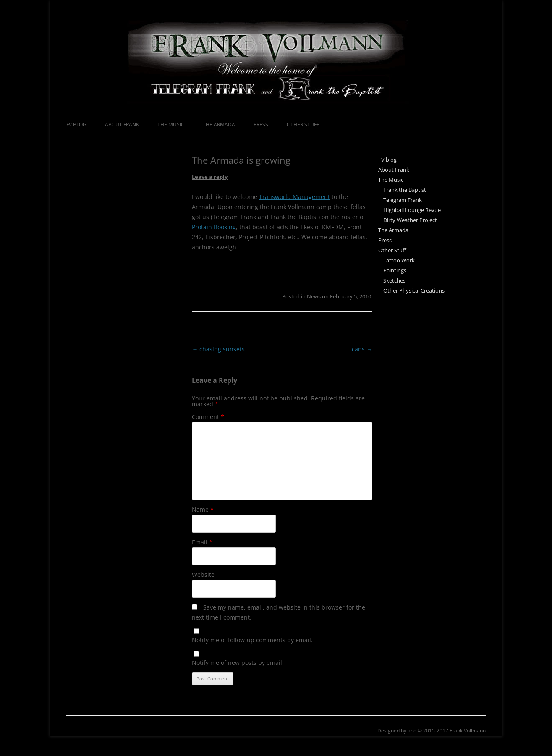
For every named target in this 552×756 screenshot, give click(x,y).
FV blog (76, 124)
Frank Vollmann (468, 731)
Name (203, 509)
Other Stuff (303, 124)
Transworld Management (294, 197)
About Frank (122, 124)
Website (203, 574)
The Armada (219, 124)
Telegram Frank (403, 200)
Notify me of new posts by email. (238, 663)
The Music (171, 124)
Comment (208, 417)
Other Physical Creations (414, 290)
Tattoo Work (399, 260)
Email (202, 542)
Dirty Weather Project (410, 220)
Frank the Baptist (405, 190)
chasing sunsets (218, 349)
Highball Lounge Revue (412, 210)
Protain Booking (214, 227)
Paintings (395, 270)
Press (261, 124)
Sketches (394, 280)
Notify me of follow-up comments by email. (252, 640)
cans (362, 349)
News (314, 296)
